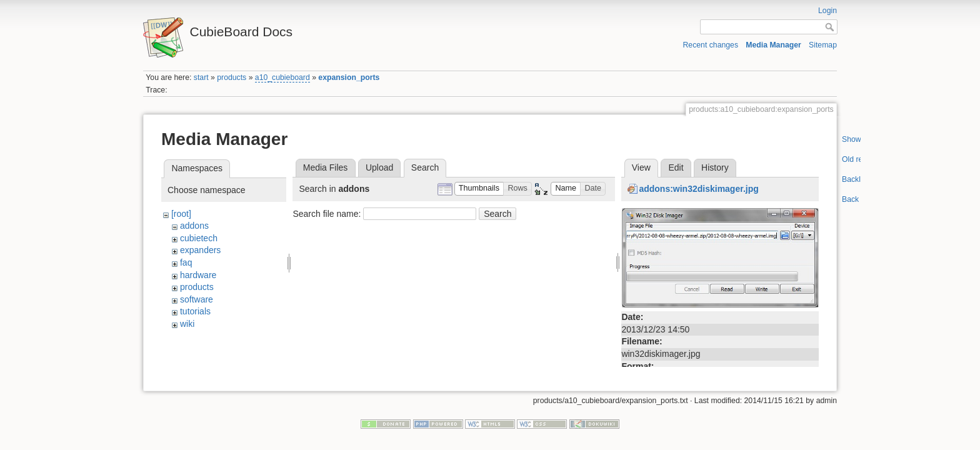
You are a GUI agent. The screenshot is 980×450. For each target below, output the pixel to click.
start (201, 77)
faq (186, 262)
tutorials (195, 311)
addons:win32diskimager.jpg (698, 189)
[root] (181, 214)
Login (827, 11)
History (715, 167)
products (232, 77)
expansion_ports (349, 77)
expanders (200, 250)
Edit (676, 167)
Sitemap (823, 45)
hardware (198, 275)
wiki (187, 324)
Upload (379, 167)
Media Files (326, 167)
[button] (479, 189)
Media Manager (773, 45)
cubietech (199, 238)
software (197, 299)
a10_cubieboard (282, 77)
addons (194, 226)
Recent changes (711, 45)
